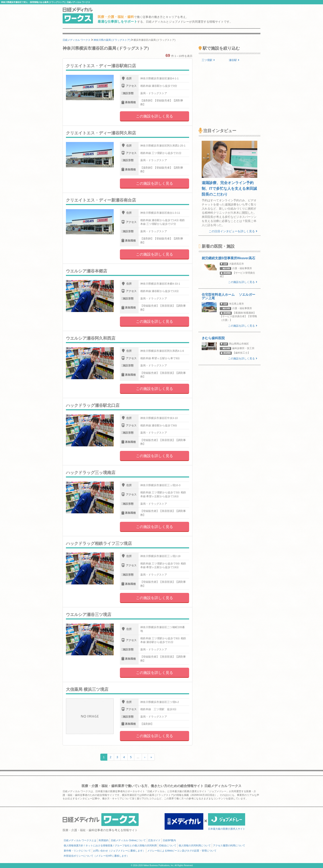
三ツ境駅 (208, 60)
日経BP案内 (169, 840)
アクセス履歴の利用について (229, 846)
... (138, 757)
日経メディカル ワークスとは (80, 840)
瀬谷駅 (234, 60)
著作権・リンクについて (77, 851)
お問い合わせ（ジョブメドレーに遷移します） (119, 851)
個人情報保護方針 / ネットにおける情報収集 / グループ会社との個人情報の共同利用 (110, 846)
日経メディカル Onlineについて (128, 840)
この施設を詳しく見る (154, 116)
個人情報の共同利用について (195, 846)
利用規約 (104, 840)
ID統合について (168, 846)
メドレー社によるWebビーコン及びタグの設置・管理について (182, 851)
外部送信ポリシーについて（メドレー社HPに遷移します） (96, 856)
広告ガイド (154, 840)
